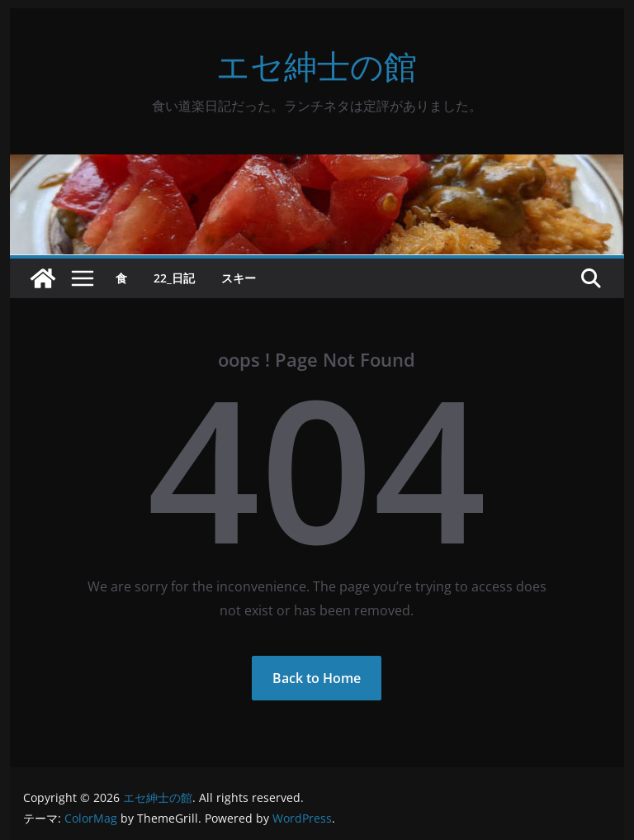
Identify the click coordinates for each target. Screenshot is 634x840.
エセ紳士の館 (317, 66)
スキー (239, 278)
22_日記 (174, 278)
